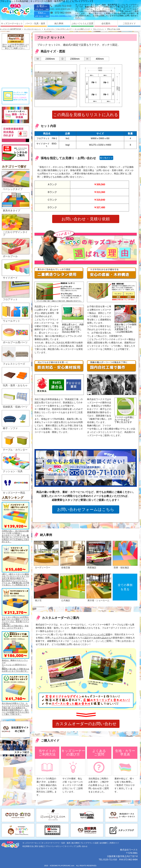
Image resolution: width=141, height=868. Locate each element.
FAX (42, 14)
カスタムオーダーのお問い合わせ (86, 724)
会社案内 (106, 23)
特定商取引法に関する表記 (33, 846)
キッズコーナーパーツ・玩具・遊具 (56, 843)
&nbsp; (15, 69)
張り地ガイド (106, 158)
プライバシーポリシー (54, 846)
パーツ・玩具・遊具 (35, 23)
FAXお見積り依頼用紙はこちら (61, 16)
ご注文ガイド (129, 23)
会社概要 (103, 843)
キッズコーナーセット (12, 23)
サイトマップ (70, 846)
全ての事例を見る (125, 587)
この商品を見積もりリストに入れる (86, 115)
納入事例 (59, 23)
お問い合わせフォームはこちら (86, 509)
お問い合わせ (82, 846)
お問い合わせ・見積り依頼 (86, 219)
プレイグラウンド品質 (89, 843)
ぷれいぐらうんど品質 (82, 23)
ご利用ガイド (114, 843)
